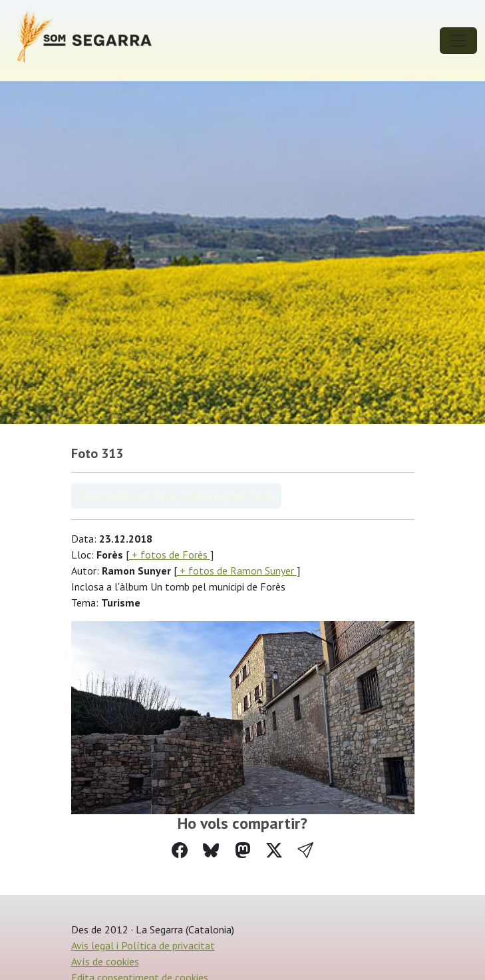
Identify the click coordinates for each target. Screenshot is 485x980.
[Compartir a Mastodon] (243, 851)
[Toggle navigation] (458, 41)
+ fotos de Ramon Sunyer (237, 571)
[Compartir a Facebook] (180, 851)
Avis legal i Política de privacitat (143, 945)
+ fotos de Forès (170, 555)
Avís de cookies (105, 961)
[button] (305, 851)
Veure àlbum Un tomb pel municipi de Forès (176, 496)
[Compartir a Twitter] (274, 851)
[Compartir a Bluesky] (211, 851)
